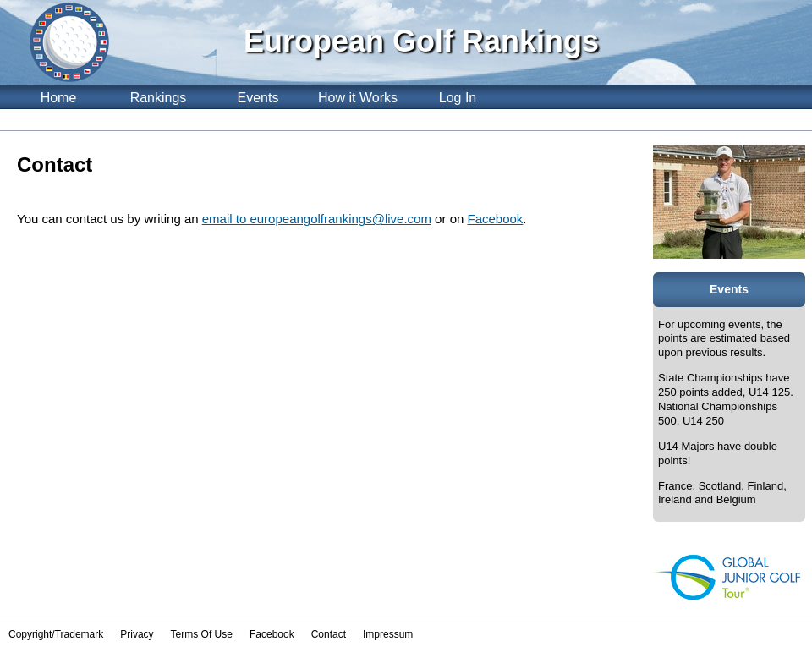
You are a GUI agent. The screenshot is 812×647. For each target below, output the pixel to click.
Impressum (388, 634)
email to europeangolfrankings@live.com (317, 219)
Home (59, 98)
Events (258, 98)
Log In (458, 98)
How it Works (358, 98)
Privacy (137, 634)
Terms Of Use (202, 634)
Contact (329, 634)
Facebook (495, 219)
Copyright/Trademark (56, 634)
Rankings (159, 98)
